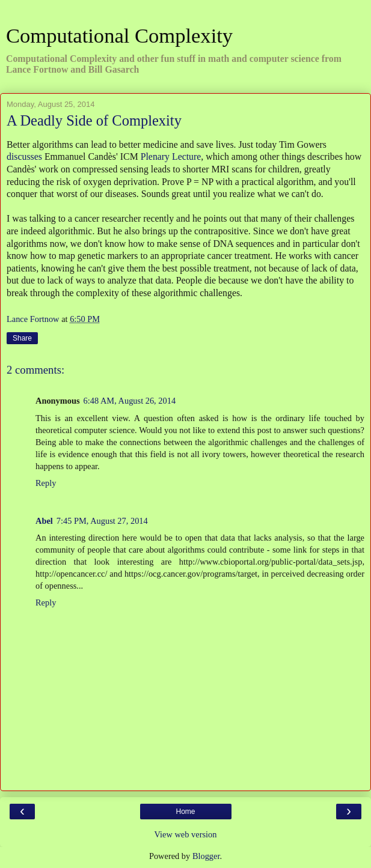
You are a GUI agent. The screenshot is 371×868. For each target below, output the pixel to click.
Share (22, 338)
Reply (46, 483)
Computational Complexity (119, 35)
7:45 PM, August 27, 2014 (102, 521)
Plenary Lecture (171, 156)
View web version (186, 834)
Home (185, 812)
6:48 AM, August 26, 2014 (130, 401)
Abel (44, 521)
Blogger (206, 856)
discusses (24, 156)
